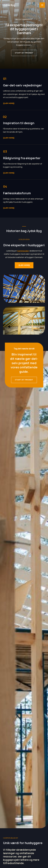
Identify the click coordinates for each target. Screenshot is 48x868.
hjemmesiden (23, 251)
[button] (24, 53)
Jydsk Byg (9, 5)
